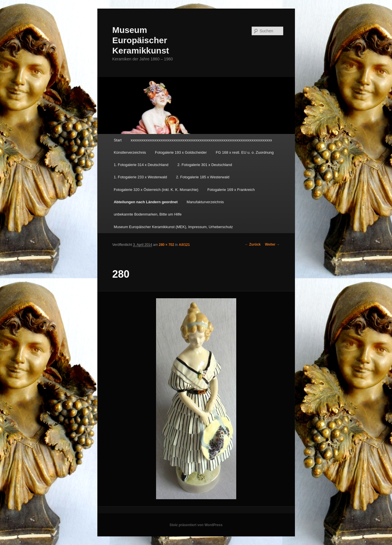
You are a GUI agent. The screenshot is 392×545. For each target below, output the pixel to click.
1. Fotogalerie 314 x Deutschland (141, 165)
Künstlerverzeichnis (130, 152)
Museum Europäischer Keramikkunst (141, 40)
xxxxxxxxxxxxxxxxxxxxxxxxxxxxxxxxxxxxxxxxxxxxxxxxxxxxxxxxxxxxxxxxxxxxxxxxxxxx (201, 140)
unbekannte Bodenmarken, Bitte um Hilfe (148, 214)
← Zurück (253, 244)
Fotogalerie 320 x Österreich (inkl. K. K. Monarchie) (156, 190)
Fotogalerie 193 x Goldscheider (181, 152)
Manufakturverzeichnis (205, 202)
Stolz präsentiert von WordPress (196, 525)
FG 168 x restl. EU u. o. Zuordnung (245, 152)
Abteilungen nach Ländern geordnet (146, 202)
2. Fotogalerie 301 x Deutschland (205, 165)
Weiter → (272, 244)
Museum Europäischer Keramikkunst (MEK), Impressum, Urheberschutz (173, 227)
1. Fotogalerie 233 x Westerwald (140, 177)
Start (118, 140)
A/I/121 (184, 245)
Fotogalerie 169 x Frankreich (231, 190)
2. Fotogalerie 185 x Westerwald (203, 177)
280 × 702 (167, 245)
